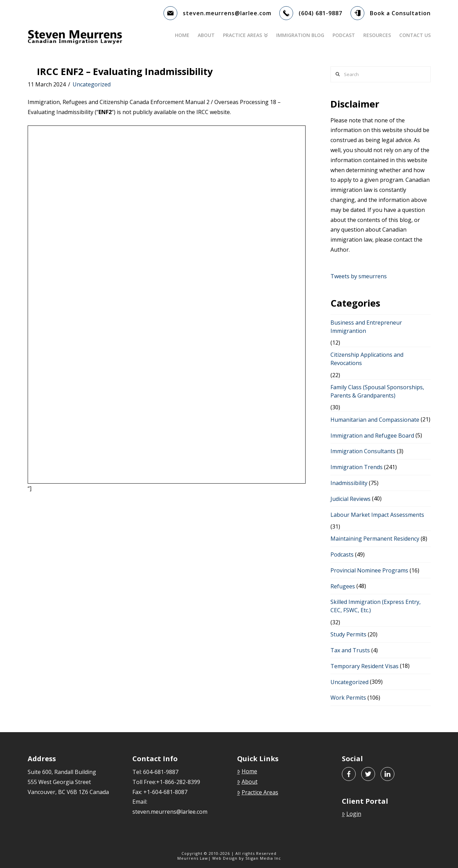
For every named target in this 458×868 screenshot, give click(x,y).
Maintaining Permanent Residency (375, 539)
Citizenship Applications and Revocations (367, 359)
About (247, 782)
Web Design (225, 858)
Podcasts (342, 554)
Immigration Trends (357, 467)
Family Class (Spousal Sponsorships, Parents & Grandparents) (377, 391)
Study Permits (348, 634)
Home (247, 771)
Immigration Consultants (363, 451)
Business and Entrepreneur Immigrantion (366, 327)
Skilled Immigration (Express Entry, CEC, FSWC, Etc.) (376, 606)
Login (352, 814)
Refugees (343, 586)
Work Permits (348, 698)
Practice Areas (258, 792)
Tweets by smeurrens (359, 276)
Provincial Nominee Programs (369, 570)
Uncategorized (92, 84)
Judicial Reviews (350, 499)
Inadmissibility (349, 483)
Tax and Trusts (350, 650)
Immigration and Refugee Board (372, 436)
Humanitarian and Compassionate (375, 420)
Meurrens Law (193, 858)
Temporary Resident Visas (364, 666)
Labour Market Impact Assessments (377, 515)
